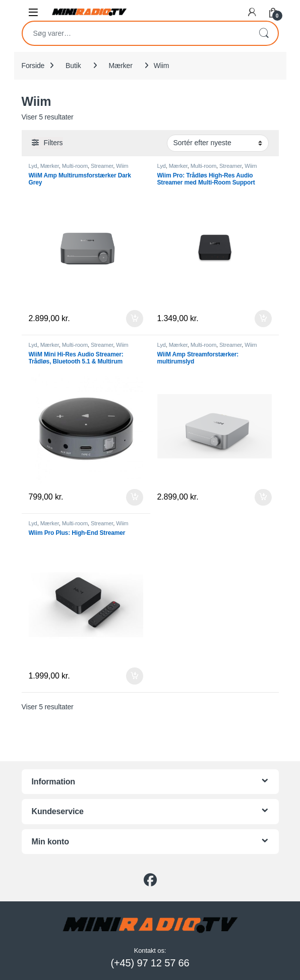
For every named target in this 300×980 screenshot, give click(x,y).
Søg (264, 33)
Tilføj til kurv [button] (135, 319)
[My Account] (252, 12)
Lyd (33, 166)
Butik (73, 66)
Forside (33, 66)
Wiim (122, 166)
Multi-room (75, 166)
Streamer (102, 166)
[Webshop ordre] (218, 143)
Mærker (120, 66)
